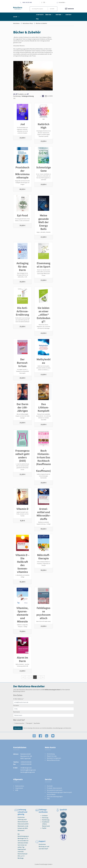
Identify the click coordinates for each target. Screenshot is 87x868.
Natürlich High (44, 126)
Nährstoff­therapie (43, 557)
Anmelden (63, 2)
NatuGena (16, 23)
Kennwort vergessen (54, 758)
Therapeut (28, 723)
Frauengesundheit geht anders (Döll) (22, 456)
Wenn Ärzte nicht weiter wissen (43, 621)
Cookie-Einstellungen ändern (43, 864)
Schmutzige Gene (43, 169)
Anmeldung (51, 754)
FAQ (37, 19)
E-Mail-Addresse (19, 699)
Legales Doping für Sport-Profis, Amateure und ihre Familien (22, 514)
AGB (17, 790)
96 (52, 96)
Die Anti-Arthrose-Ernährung (22, 311)
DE (44, 2)
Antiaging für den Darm (22, 267)
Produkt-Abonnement (54, 788)
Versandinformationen (55, 790)
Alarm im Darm (22, 659)
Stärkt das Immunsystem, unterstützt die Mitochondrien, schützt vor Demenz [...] (43, 368)
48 (51, 96)
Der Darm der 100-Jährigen (22, 407)
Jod (22, 124)
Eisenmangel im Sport (44, 265)
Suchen (52, 9)
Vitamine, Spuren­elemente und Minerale (22, 615)
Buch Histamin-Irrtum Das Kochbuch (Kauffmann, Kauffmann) (43, 461)
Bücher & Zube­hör (42, 23)
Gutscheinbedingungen (55, 797)
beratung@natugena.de (28, 772)
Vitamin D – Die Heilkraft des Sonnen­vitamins (22, 563)
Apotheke (36, 723)
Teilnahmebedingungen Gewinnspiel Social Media (59, 793)
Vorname (16, 705)
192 (14, 98)
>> (43, 677)
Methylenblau (44, 361)
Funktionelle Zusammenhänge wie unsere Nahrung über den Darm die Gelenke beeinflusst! (22, 320)
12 (48, 96)
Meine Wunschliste (53, 760)
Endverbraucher (19, 723)
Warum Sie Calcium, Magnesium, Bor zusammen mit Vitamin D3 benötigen (43, 327)
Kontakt (69, 15)
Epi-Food (22, 215)
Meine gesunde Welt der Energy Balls (43, 222)
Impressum (19, 788)
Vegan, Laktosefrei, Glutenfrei (43, 232)
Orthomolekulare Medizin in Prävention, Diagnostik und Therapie (44, 564)
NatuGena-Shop (28, 23)
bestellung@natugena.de (28, 770)
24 (49, 96)
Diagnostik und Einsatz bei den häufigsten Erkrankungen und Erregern (22, 183)
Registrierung (52, 756)
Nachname (17, 712)
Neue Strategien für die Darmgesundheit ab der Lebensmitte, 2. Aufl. (22, 275)
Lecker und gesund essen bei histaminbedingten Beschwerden (43, 476)
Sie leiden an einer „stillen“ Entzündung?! (43, 315)
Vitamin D (22, 509)
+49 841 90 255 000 (26, 762)
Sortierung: (17, 96)
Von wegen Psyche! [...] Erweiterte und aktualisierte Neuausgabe (22, 371)
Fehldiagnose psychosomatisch (43, 613)
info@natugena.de (26, 768)
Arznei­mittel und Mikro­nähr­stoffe (44, 514)
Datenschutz (20, 786)
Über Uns (50, 15)
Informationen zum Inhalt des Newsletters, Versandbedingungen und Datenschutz (52, 728)
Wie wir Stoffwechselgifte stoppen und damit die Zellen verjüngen (22, 416)
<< (23, 677)
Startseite (40, 15)
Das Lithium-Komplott (44, 407)
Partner (60, 15)
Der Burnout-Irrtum (22, 363)
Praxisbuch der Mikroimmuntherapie (22, 172)
